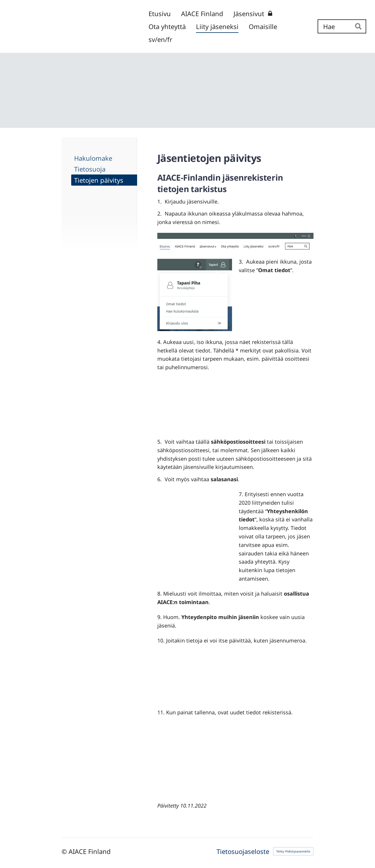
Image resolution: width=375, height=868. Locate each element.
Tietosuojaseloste (243, 851)
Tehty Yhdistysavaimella (293, 851)
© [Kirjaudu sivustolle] (65, 851)
